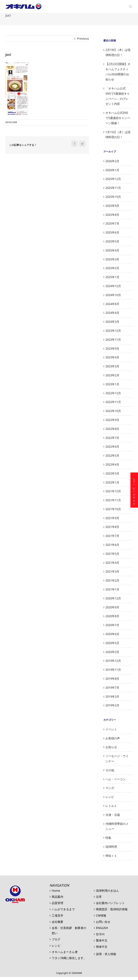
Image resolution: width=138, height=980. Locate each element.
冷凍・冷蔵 (113, 815)
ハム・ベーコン (116, 779)
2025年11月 (113, 188)
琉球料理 (111, 847)
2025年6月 (112, 232)
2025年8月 (112, 215)
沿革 (99, 897)
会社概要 (57, 922)
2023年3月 (112, 366)
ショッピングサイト (134, 490)
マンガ (110, 788)
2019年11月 (113, 670)
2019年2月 (112, 705)
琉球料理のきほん (107, 891)
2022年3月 (112, 473)
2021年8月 (112, 527)
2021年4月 (112, 563)
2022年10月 (113, 411)
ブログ (56, 939)
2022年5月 (112, 456)
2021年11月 (113, 500)
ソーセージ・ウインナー (117, 759)
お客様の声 (113, 738)
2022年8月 (112, 429)
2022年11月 (113, 402)
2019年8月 (112, 679)
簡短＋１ (111, 856)
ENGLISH (102, 928)
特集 (108, 838)
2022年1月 (112, 482)
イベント (111, 729)
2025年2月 (112, 268)
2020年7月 (112, 625)
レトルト (111, 806)
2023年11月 (113, 340)
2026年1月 (112, 170)
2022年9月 (112, 420)
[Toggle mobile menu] (131, 6)
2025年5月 (112, 241)
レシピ (110, 797)
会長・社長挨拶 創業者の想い (69, 930)
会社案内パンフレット (110, 903)
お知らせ (111, 747)
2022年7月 (112, 438)
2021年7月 (112, 536)
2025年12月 (113, 179)
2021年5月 (112, 554)
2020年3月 (112, 652)
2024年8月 (112, 304)
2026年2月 (112, 161)
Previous (83, 39)
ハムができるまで (63, 909)
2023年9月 (112, 349)
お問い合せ (103, 922)
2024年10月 (113, 295)
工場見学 (57, 915)
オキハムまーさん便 (65, 952)
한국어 (100, 934)
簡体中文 (102, 947)
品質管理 (57, 903)
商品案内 (57, 897)
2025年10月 (113, 197)
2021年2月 (112, 580)
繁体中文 (102, 940)
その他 (110, 770)
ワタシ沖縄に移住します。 (69, 958)
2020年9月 (112, 607)
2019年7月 (112, 688)
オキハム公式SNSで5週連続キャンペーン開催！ (118, 118)
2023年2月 (112, 375)
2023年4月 (112, 357)
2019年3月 (112, 697)
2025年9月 (112, 206)
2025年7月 (112, 223)
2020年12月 (113, 598)
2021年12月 (113, 491)
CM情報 (101, 915)
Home (56, 891)
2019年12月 (113, 661)
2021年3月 (112, 571)
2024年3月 (112, 322)
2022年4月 (112, 464)
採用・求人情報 (106, 954)
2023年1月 (112, 384)
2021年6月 (112, 545)
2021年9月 (112, 518)
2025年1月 (112, 277)
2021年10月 (113, 509)
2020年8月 (112, 616)
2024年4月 (112, 313)
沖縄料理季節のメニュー (117, 826)
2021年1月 (112, 589)
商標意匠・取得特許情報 (112, 909)
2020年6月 (112, 634)
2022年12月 (113, 393)
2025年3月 (112, 259)
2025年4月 (112, 250)
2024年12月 (113, 286)
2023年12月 (113, 331)
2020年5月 (112, 643)
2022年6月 (112, 447)
